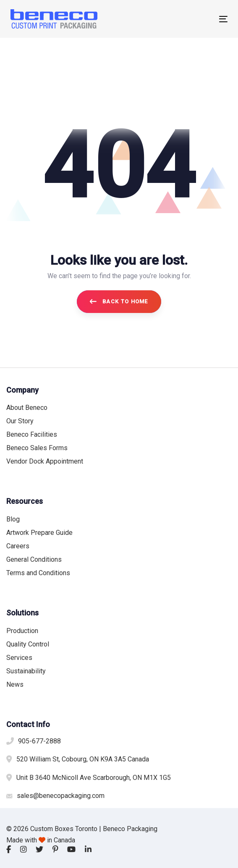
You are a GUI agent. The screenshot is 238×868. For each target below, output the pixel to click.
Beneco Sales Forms (37, 448)
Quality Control (28, 644)
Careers (18, 546)
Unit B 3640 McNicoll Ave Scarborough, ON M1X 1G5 (94, 778)
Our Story (20, 421)
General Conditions (34, 559)
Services (19, 658)
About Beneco (27, 408)
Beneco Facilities (32, 434)
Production (22, 631)
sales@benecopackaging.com (61, 796)
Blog (13, 519)
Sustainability (26, 671)
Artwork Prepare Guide (39, 533)
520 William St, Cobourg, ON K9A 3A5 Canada (83, 759)
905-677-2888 (39, 741)
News (15, 684)
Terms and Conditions (38, 573)
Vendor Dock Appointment (45, 461)
